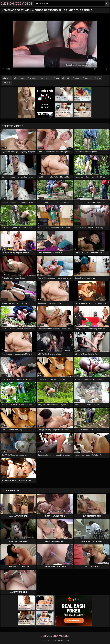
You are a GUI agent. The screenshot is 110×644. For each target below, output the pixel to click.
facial (67, 78)
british (8, 83)
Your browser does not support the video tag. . (55, 44)
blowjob (33, 78)
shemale (88, 78)
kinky (99, 78)
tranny (77, 78)
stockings (20, 78)
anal (57, 78)
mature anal (46, 78)
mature (8, 78)
